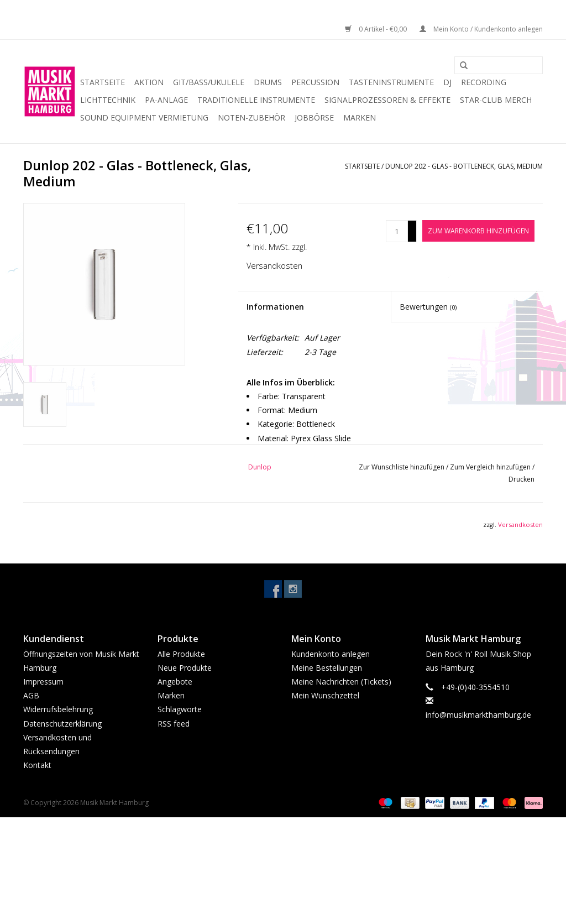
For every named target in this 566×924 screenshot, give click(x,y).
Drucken (522, 479)
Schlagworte (180, 709)
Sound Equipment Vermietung (144, 118)
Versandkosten (274, 266)
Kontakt (37, 765)
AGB (31, 695)
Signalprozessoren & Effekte (387, 100)
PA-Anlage (166, 100)
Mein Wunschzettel (325, 695)
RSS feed (174, 724)
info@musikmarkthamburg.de (478, 715)
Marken (360, 118)
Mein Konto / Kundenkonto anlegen (481, 29)
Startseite (103, 82)
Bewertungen (428, 307)
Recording (484, 82)
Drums (268, 82)
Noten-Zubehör (251, 118)
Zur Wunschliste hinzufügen (402, 467)
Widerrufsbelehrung (58, 709)
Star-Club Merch (496, 100)
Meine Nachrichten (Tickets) (341, 682)
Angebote (175, 682)
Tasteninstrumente (391, 82)
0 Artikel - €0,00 (377, 29)
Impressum (43, 682)
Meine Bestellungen (327, 668)
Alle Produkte (181, 654)
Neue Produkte (185, 668)
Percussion (315, 82)
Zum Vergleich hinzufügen (491, 467)
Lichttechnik (108, 100)
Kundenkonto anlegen (331, 654)
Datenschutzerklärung (62, 724)
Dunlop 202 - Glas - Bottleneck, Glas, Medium (464, 166)
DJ (447, 82)
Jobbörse (314, 118)
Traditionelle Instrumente (256, 100)
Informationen (275, 307)
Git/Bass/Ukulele (209, 82)
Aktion (149, 82)
